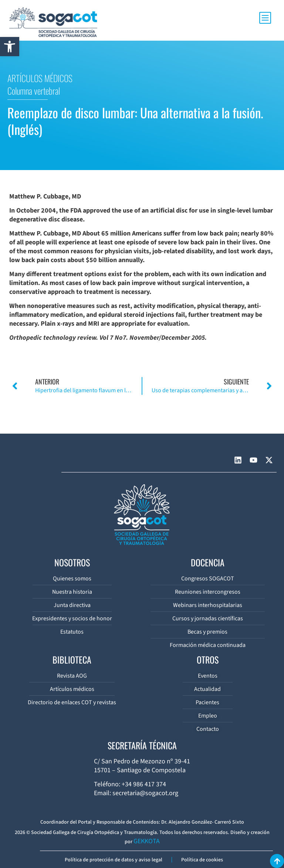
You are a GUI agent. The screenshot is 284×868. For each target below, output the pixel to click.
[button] (10, 47)
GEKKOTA (147, 841)
